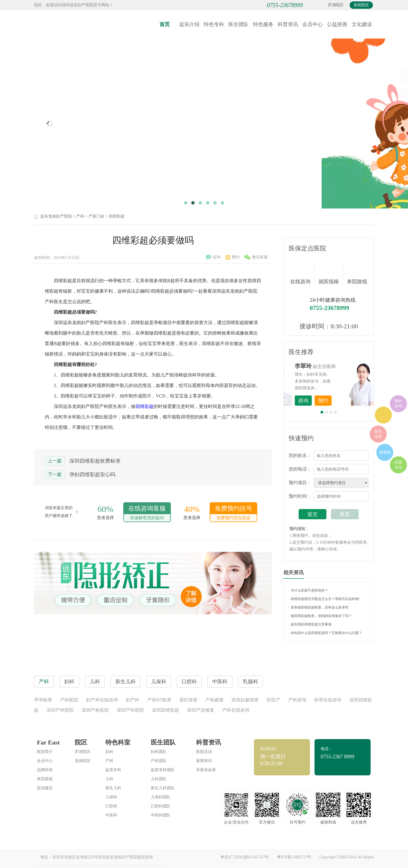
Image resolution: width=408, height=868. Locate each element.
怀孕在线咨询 (328, 700)
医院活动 (204, 752)
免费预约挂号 (233, 513)
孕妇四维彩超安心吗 (92, 475)
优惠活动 (398, 465)
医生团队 (239, 24)
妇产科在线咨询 (102, 700)
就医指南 (331, 273)
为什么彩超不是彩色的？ (308, 590)
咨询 (213, 257)
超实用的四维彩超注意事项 (310, 624)
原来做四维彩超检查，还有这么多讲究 (318, 607)
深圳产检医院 (95, 710)
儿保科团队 (161, 797)
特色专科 (214, 24)
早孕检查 (43, 700)
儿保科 (111, 797)
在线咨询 (302, 273)
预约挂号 (398, 404)
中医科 (111, 815)
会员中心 (313, 24)
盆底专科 (113, 770)
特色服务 (263, 24)
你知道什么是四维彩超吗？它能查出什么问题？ (325, 633)
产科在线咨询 (236, 710)
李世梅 (337, 366)
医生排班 (378, 434)
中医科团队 (161, 815)
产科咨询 (297, 700)
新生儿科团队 (163, 788)
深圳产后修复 (201, 710)
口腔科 (111, 806)
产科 (80, 216)
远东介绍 (189, 24)
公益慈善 (337, 24)
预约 (233, 257)
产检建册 (214, 700)
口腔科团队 (161, 806)
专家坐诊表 (206, 770)
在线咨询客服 (147, 513)
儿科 (109, 779)
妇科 (109, 752)
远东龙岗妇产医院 (56, 216)
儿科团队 (159, 779)
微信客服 (256, 257)
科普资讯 (288, 24)
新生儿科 (113, 788)
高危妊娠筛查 (245, 700)
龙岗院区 (361, 5)
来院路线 (357, 274)
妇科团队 (159, 752)
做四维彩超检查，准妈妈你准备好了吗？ (320, 616)
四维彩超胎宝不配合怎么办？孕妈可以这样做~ (324, 599)
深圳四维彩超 (165, 710)
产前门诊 (96, 216)
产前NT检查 (159, 700)
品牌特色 (45, 770)
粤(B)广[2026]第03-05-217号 (245, 857)
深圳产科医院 (60, 710)
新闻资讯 (204, 761)
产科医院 (69, 700)
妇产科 (133, 700)
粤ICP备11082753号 (294, 857)
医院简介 (45, 752)
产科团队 (159, 761)
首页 (165, 24)
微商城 (385, 452)
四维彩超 (116, 216)
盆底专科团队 (163, 770)
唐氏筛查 (188, 700)
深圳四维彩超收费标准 (95, 461)
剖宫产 (273, 700)
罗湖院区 (336, 5)
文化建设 (362, 24)
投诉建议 (45, 788)
